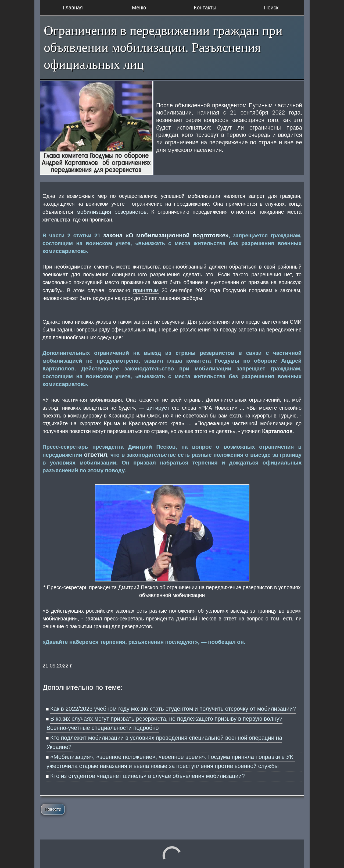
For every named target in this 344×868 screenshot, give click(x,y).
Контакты (205, 8)
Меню (139, 8)
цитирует (158, 408)
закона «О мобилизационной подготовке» (166, 235)
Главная (73, 8)
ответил (96, 455)
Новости (53, 809)
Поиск (271, 8)
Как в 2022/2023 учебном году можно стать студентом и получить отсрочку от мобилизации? (173, 709)
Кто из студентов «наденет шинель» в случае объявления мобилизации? (148, 776)
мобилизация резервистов (112, 212)
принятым (146, 290)
